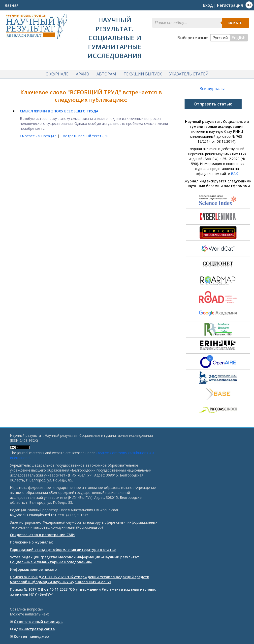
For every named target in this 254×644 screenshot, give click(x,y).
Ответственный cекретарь (38, 622)
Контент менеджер (31, 636)
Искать (236, 23)
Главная (11, 5)
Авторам (106, 74)
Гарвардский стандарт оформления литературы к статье (63, 550)
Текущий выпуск (143, 74)
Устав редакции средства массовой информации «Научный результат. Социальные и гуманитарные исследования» (75, 559)
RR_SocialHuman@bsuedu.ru (33, 515)
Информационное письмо (33, 569)
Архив (82, 74)
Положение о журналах (31, 542)
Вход (208, 5)
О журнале (57, 74)
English (238, 38)
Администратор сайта (34, 629)
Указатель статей (189, 74)
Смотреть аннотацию (39, 136)
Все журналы (212, 89)
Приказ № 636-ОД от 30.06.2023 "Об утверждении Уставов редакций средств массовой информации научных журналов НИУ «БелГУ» (80, 579)
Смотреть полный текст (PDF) (86, 136)
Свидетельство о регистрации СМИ (42, 535)
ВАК (234, 174)
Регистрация (230, 5)
